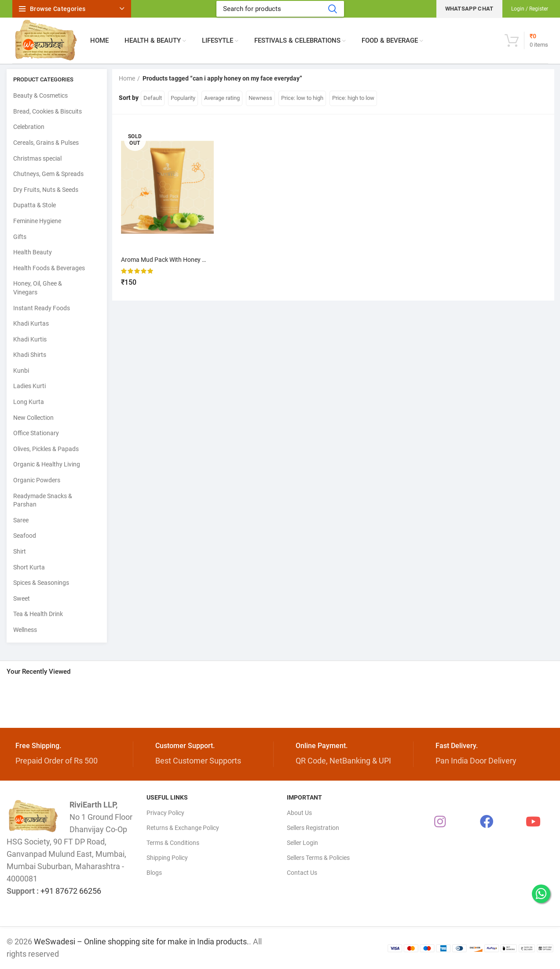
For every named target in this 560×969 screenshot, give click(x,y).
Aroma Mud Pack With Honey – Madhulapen (181, 260)
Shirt (20, 551)
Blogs (154, 873)
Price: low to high (302, 98)
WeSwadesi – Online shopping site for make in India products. (141, 941)
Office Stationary (36, 433)
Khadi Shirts (30, 355)
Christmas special (37, 158)
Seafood (25, 536)
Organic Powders (37, 480)
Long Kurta (29, 402)
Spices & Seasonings (41, 583)
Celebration (29, 127)
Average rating (222, 98)
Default (153, 98)
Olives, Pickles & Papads (46, 449)
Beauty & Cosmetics (40, 95)
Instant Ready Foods (42, 308)
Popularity (183, 98)
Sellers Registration (313, 828)
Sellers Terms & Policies (318, 858)
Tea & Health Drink (38, 614)
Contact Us (302, 873)
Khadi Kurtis (30, 339)
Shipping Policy (167, 858)
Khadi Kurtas (31, 323)
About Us (299, 813)
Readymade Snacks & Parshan (43, 500)
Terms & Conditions (173, 843)
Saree (21, 520)
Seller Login (302, 843)
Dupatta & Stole (35, 205)
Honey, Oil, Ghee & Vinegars (38, 288)
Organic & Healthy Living (47, 464)
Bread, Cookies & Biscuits (48, 111)
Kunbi (21, 371)
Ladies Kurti (29, 386)
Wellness (25, 630)
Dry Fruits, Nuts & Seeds (46, 190)
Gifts (20, 237)
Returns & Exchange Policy (183, 828)
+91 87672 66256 (71, 891)
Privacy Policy (165, 813)
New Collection (33, 418)
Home (127, 78)
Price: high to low (353, 98)
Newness (260, 98)
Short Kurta (29, 567)
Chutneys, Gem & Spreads (48, 174)
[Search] (280, 9)
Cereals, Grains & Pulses (46, 143)
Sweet (22, 598)
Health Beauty (33, 252)
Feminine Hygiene (37, 221)
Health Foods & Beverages (49, 268)
